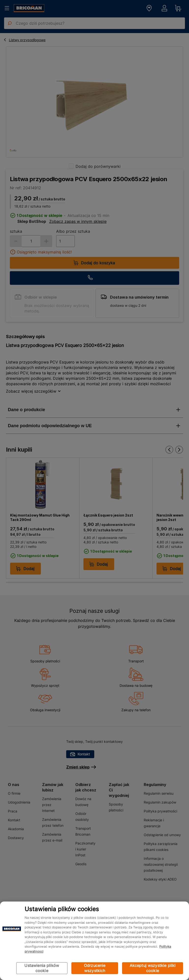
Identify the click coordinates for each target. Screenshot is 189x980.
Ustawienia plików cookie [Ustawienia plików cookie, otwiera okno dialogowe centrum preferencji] (42, 968)
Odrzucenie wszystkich (95, 968)
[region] (94, 941)
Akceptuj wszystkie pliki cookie (153, 968)
